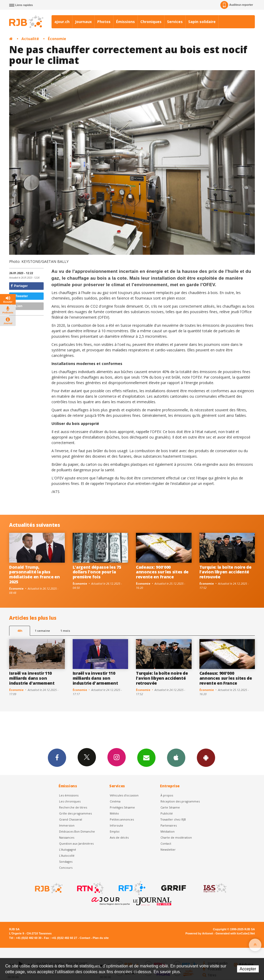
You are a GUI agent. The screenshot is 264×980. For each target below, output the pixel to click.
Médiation (168, 831)
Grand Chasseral (71, 819)
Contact (166, 843)
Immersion (67, 825)
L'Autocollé (67, 856)
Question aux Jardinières (76, 843)
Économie (57, 39)
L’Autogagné (68, 849)
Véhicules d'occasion (124, 795)
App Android (206, 757)
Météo (114, 813)
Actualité (30, 39)
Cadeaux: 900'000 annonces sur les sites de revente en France (162, 572)
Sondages (66, 862)
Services (175, 22)
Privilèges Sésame (122, 807)
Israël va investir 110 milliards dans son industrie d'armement (32, 678)
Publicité (167, 813)
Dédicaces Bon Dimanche (77, 831)
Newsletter (168, 849)
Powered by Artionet (199, 933)
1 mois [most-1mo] (65, 631)
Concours (66, 868)
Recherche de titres (73, 807)
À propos (167, 795)
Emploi (115, 831)
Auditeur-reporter (237, 5)
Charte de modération (176, 837)
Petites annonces (122, 819)
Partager (19, 286)
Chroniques (151, 22)
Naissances (67, 837)
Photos (104, 22)
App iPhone (176, 757)
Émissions (125, 22)
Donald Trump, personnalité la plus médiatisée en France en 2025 (35, 575)
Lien (16, 306)
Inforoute (116, 825)
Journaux (83, 22)
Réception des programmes (180, 801)
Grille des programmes (75, 813)
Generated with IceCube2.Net (235, 933)
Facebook (57, 757)
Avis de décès (119, 837)
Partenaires (169, 825)
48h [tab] (20, 631)
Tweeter (19, 296)
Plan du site (101, 938)
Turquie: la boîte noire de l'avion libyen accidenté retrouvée (225, 572)
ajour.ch (62, 22)
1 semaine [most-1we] (42, 631)
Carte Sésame (170, 807)
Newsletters (146, 757)
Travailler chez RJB (173, 819)
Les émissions (69, 795)
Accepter (248, 969)
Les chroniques (70, 801)
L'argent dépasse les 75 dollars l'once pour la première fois (97, 572)
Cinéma (115, 801)
